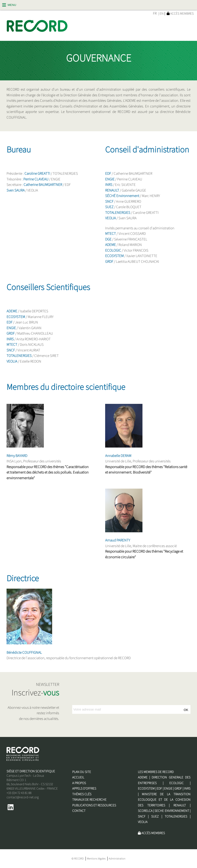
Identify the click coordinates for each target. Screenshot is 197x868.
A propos (79, 783)
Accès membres (180, 14)
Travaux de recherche (89, 800)
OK (186, 710)
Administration (117, 859)
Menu (12, 5)
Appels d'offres (84, 788)
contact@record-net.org (23, 797)
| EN (161, 14)
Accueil (78, 777)
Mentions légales (96, 859)
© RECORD (78, 859)
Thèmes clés (82, 794)
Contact (79, 811)
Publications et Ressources (94, 805)
